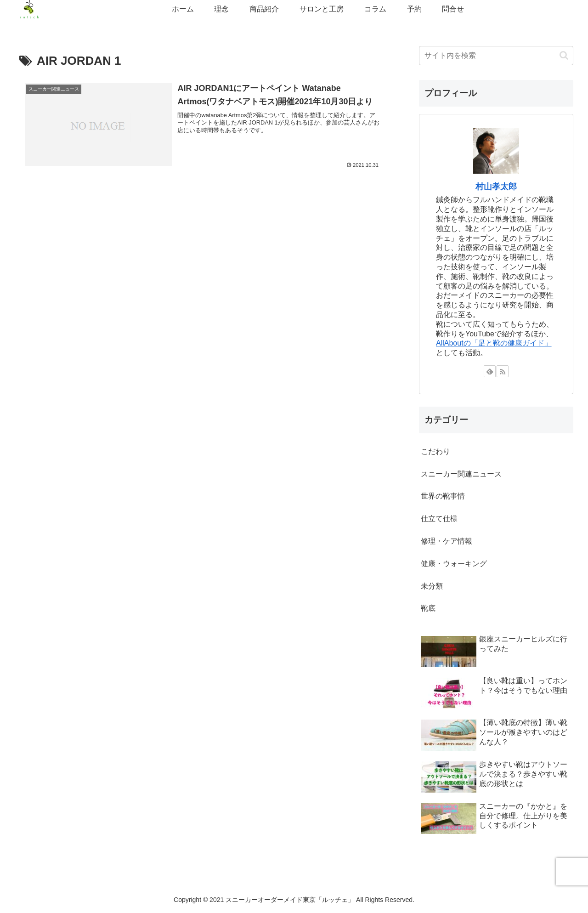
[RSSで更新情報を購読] (503, 371)
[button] (564, 55)
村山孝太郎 (496, 187)
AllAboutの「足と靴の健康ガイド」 (494, 343)
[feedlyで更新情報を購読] (490, 371)
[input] (496, 56)
